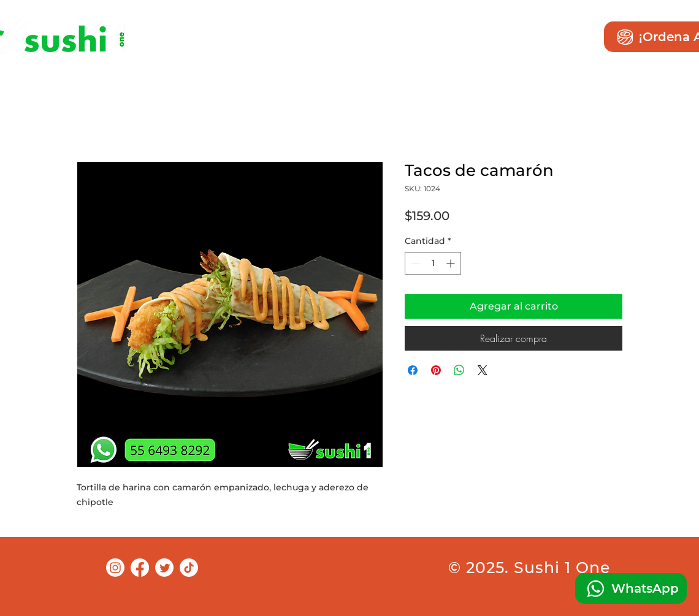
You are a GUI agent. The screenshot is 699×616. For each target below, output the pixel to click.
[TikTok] (189, 568)
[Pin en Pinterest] (436, 370)
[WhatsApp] (631, 588)
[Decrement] (414, 263)
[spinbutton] (433, 263)
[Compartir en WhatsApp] (459, 370)
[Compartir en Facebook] (413, 370)
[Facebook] (140, 568)
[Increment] (452, 263)
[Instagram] (115, 568)
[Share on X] (483, 370)
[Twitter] (164, 568)
